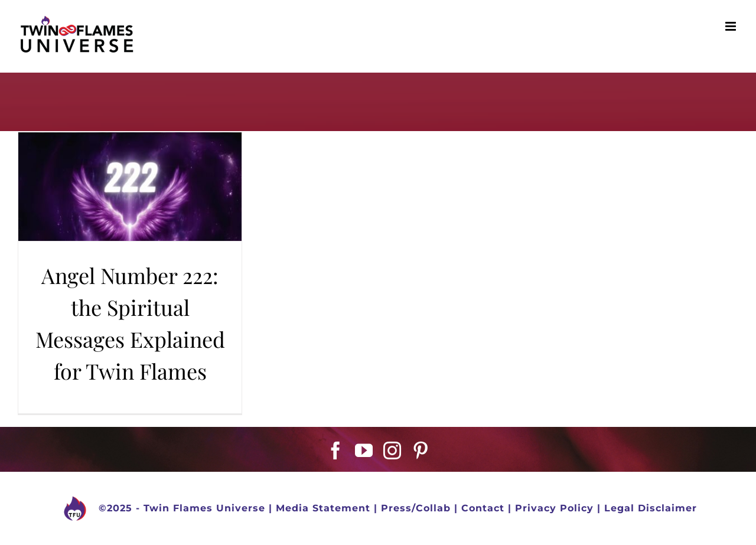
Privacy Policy (554, 509)
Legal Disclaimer (651, 509)
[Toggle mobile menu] (732, 26)
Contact (483, 509)
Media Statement (323, 509)
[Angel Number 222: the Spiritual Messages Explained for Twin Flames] (130, 187)
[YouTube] (364, 451)
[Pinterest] (421, 451)
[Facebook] (336, 451)
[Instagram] (392, 451)
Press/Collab (416, 509)
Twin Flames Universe (204, 509)
